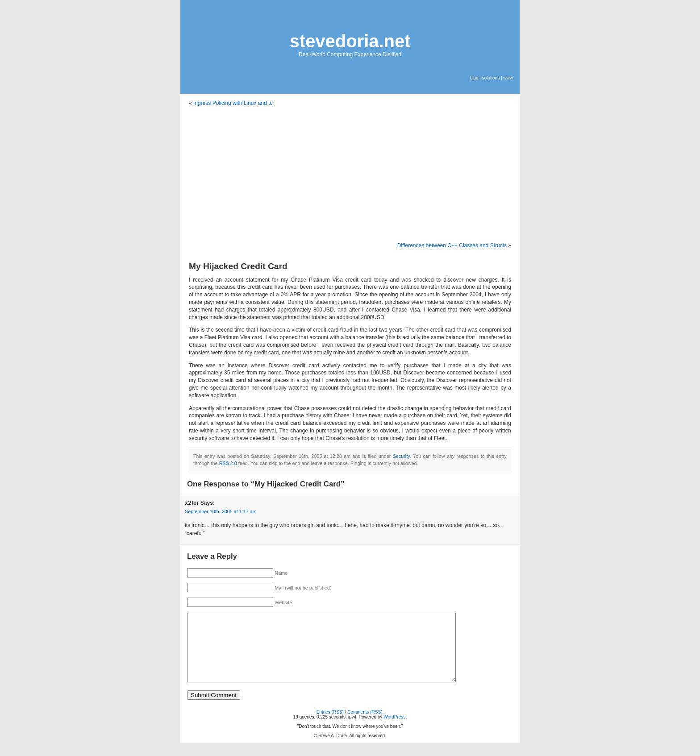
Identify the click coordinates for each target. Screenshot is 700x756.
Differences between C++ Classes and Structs (452, 245)
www (508, 78)
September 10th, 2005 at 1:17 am (221, 511)
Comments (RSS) (365, 725)
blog (474, 78)
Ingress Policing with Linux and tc (233, 103)
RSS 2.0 (228, 463)
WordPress (394, 730)
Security (401, 456)
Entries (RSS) (330, 725)
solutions (491, 78)
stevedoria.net (350, 41)
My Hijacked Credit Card (238, 266)
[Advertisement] (350, 174)
